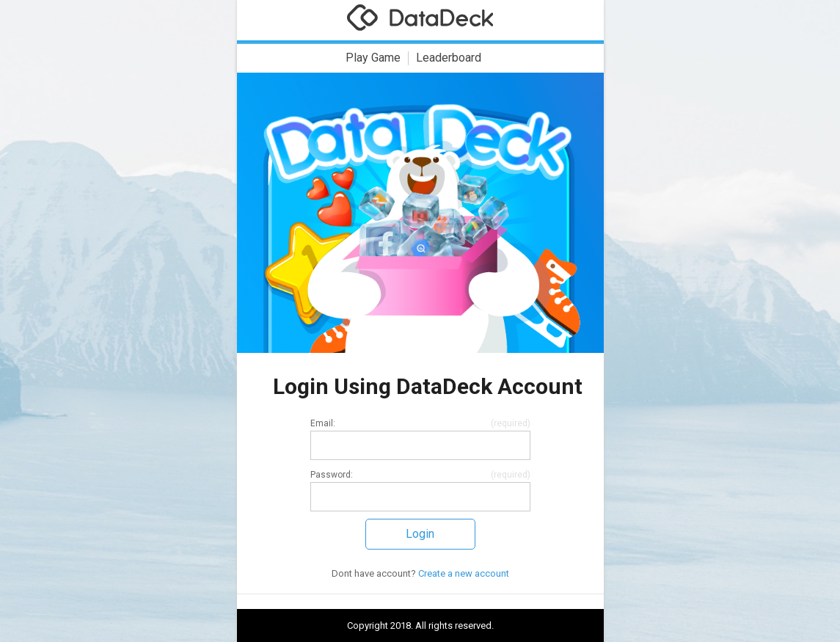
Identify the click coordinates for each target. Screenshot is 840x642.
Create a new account (464, 573)
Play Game (373, 58)
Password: (332, 476)
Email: (323, 424)
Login (420, 534)
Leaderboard (449, 58)
